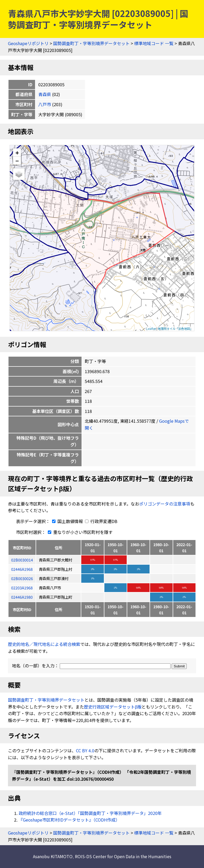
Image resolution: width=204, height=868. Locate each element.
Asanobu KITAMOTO (53, 856)
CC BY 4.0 (85, 750)
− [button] (17, 161)
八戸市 (45, 104)
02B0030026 (22, 578)
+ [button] (17, 152)
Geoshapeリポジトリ (28, 43)
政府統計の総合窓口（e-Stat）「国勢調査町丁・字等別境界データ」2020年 (90, 813)
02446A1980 (22, 597)
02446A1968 (22, 569)
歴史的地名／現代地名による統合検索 (44, 644)
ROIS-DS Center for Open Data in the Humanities (123, 856)
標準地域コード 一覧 (154, 43)
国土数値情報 (67, 521)
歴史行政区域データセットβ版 (113, 707)
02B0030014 (22, 560)
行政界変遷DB (101, 521)
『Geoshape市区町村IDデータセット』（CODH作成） (69, 820)
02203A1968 (22, 588)
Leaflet (151, 329)
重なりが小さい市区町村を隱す (79, 532)
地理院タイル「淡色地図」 (175, 329)
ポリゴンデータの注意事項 (165, 504)
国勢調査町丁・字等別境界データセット (91, 43)
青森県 (45, 94)
